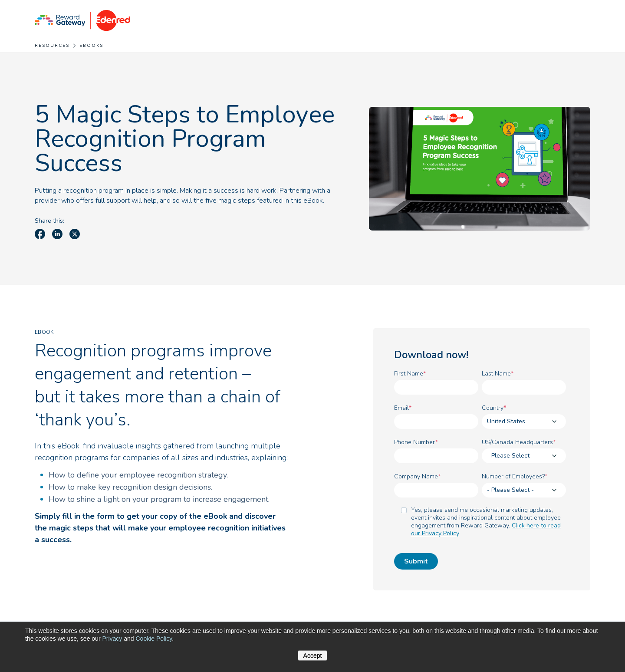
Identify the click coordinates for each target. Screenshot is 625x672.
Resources (52, 46)
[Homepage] (82, 20)
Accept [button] (313, 656)
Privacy (112, 639)
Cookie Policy (154, 639)
